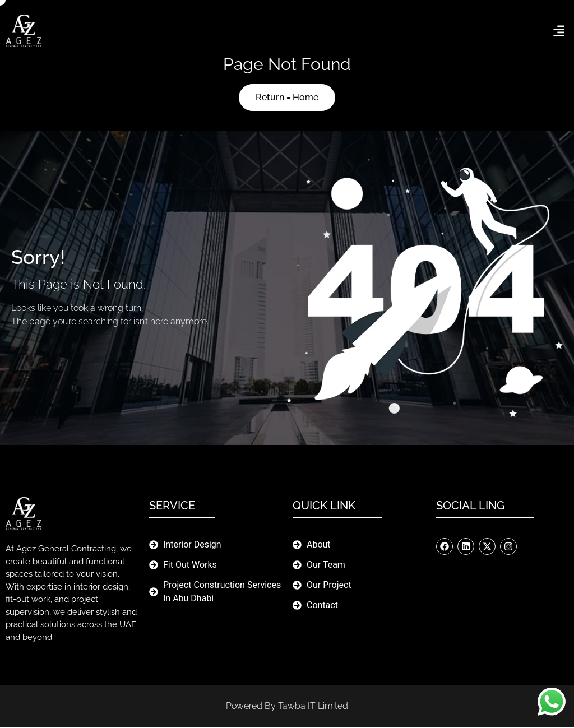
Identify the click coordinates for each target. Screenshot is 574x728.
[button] (559, 31)
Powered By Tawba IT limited (287, 706)
